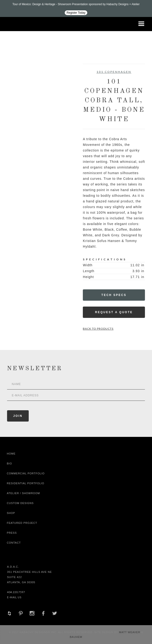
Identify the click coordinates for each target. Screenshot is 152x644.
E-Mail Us (14, 597)
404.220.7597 (16, 592)
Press (12, 533)
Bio (9, 464)
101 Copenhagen (114, 72)
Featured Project (22, 523)
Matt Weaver (130, 632)
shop (11, 513)
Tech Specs (114, 295)
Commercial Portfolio (26, 473)
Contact (14, 543)
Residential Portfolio (26, 483)
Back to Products (98, 329)
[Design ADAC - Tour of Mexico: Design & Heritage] (76, 8)
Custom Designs (20, 503)
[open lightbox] (23, 85)
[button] (141, 24)
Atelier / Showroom (23, 493)
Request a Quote (114, 312)
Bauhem (76, 637)
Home (11, 454)
